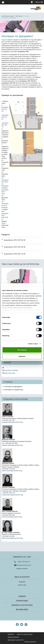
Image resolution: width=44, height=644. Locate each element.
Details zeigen (33, 344)
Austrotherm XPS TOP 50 (6, 117)
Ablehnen (22, 356)
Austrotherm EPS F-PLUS (5, 192)
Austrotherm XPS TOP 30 (5, 109)
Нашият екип (22, 585)
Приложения (19, 16)
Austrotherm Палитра (11, 370)
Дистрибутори (32, 2)
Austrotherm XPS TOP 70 (6, 125)
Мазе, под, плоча (10, 373)
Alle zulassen (22, 350)
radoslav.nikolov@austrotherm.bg (12, 445)
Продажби (22, 582)
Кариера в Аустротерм (22, 605)
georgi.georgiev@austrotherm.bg (12, 422)
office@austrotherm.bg (23, 565)
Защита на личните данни (25, 634)
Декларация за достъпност (16, 640)
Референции (22, 601)
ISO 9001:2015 (22, 609)
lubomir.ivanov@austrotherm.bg (12, 471)
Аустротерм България (7, 16)
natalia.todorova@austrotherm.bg (12, 495)
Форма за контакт (22, 569)
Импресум (11, 634)
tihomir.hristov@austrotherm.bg (12, 517)
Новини (22, 596)
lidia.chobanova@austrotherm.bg (12, 538)
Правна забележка (13, 637)
